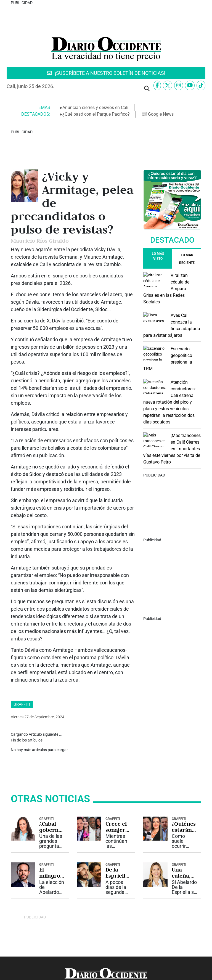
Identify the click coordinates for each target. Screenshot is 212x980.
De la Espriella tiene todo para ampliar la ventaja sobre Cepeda (117, 831)
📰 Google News (158, 114)
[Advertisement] (172, 306)
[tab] (187, 259)
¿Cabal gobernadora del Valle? (52, 785)
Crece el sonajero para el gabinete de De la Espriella (117, 785)
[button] (147, 89)
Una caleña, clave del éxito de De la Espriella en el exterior (183, 831)
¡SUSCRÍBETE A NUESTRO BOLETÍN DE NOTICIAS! (106, 73)
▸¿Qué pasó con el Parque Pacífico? (95, 114)
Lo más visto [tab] (158, 256)
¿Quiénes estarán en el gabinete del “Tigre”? (184, 785)
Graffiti (22, 693)
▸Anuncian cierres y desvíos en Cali (94, 108)
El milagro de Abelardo (51, 831)
